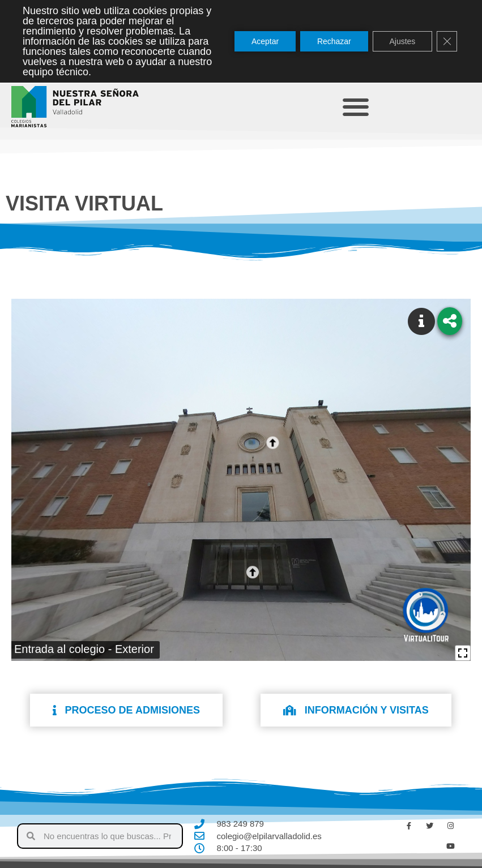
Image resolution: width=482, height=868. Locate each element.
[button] (356, 107)
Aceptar (265, 41)
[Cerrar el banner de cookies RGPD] (447, 41)
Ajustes (402, 41)
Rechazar (334, 41)
